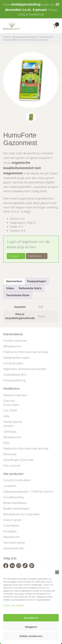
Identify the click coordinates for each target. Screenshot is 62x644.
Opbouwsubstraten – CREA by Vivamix (28, 492)
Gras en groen (12, 520)
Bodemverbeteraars (25, 37)
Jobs (6, 416)
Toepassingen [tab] (37, 281)
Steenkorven (12, 537)
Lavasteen (10, 486)
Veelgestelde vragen (17, 358)
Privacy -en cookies (14, 605)
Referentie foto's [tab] (30, 288)
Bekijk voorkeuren (31, 636)
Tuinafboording (13, 497)
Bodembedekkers (15, 503)
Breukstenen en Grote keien (22, 514)
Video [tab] (10, 288)
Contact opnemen (15, 341)
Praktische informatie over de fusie (26, 352)
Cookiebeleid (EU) (15, 375)
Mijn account (12, 466)
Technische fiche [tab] (18, 295)
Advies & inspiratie (15, 395)
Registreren (37, 256)
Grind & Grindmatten (17, 480)
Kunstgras (10, 531)
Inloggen (16, 256)
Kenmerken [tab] (14, 281)
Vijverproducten (14, 548)
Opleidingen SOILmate (18, 460)
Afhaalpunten (12, 346)
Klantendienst (12, 422)
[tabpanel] (31, 80)
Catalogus (10, 432)
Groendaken (11, 526)
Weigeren (31, 627)
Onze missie (11, 405)
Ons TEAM (10, 411)
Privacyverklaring (14, 380)
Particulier (10, 454)
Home (7, 37)
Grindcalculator (13, 363)
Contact (8, 426)
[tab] (31, 117)
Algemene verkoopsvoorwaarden (25, 369)
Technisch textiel (14, 543)
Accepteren (31, 618)
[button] (57, 572)
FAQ (6, 443)
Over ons (9, 401)
